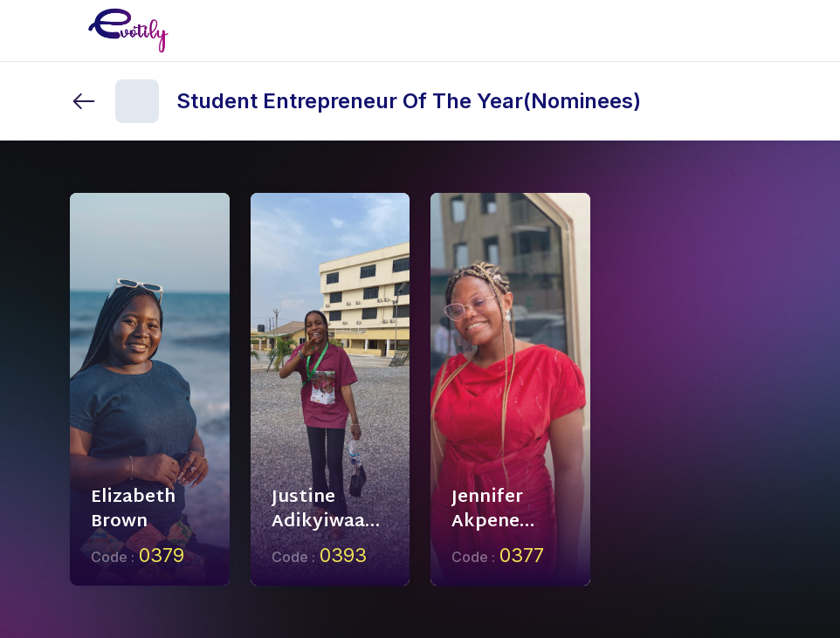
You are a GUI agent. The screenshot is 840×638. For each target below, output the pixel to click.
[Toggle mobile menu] (756, 31)
